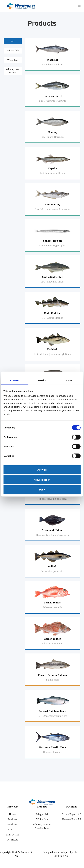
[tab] (13, 41)
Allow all (42, 470)
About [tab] (69, 380)
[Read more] (53, 55)
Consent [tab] (15, 380)
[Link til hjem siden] (21, 6)
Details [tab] (42, 380)
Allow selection (42, 480)
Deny (42, 490)
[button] (79, 6)
